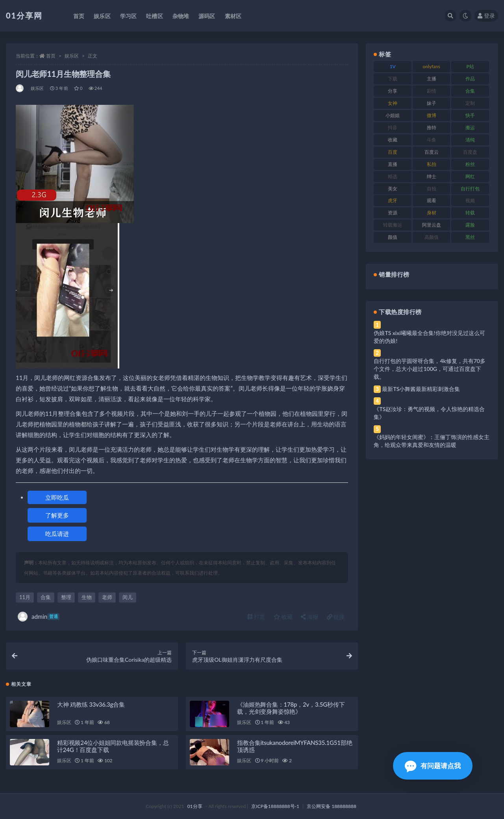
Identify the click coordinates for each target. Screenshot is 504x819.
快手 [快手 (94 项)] (470, 115)
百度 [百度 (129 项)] (393, 152)
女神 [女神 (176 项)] (393, 103)
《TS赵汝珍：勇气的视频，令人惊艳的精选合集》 (429, 413)
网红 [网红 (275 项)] (470, 176)
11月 (25, 597)
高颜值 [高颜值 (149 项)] (432, 237)
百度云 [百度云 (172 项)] (432, 152)
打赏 (256, 617)
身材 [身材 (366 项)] (432, 213)
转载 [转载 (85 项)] (470, 213)
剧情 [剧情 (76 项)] (432, 91)
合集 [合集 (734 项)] (470, 91)
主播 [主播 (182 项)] (432, 79)
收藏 (283, 617)
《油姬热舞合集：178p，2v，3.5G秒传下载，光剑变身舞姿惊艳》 (291, 708)
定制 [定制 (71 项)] (470, 103)
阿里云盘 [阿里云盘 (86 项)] (432, 225)
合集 (46, 597)
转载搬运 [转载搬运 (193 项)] (393, 225)
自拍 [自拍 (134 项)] (432, 189)
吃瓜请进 (57, 534)
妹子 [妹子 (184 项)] (432, 103)
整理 (66, 597)
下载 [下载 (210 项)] (393, 79)
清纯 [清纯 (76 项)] (470, 140)
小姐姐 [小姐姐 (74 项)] (393, 115)
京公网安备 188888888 (332, 806)
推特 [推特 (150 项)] (432, 128)
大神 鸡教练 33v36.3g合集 (91, 704)
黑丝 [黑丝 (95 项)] (470, 237)
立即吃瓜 (57, 497)
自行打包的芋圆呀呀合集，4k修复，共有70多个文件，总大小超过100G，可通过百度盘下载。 (430, 369)
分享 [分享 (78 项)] (393, 91)
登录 (486, 16)
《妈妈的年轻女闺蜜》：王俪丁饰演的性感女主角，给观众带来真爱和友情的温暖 (432, 441)
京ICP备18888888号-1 (275, 806)
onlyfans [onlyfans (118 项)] (431, 66)
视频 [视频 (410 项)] (470, 200)
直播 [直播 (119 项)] (393, 164)
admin (39, 617)
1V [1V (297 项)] (393, 66)
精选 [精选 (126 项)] (393, 176)
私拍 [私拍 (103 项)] (432, 164)
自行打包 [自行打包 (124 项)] (470, 189)
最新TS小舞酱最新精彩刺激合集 (421, 389)
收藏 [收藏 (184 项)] (393, 140)
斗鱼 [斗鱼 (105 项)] (432, 140)
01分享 (195, 806)
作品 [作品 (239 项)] (470, 79)
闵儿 (128, 597)
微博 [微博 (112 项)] (432, 115)
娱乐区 (72, 56)
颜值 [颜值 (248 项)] (393, 237)
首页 (51, 56)
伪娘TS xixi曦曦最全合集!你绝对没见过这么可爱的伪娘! (429, 337)
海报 (309, 617)
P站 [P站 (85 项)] (470, 66)
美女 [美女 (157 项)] (393, 189)
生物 (87, 597)
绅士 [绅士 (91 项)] (432, 176)
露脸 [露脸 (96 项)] (470, 225)
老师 (107, 597)
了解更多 (57, 515)
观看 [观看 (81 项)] (432, 200)
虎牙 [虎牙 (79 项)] (393, 200)
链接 (336, 617)
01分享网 (24, 15)
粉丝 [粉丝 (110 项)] (470, 164)
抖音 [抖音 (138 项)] (393, 128)
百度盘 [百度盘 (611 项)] (470, 152)
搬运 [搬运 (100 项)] (470, 128)
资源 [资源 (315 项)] (393, 213)
